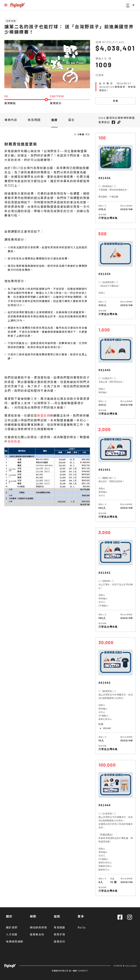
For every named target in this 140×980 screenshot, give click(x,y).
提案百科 (60, 941)
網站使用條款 (39, 927)
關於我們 (12, 927)
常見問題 (34, 120)
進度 (54, 120)
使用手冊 (60, 934)
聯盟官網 (44, 415)
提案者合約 (37, 934)
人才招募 (12, 934)
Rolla (82, 927)
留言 (71, 120)
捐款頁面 (14, 441)
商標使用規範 (15, 941)
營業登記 (104, 122)
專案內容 (11, 120)
